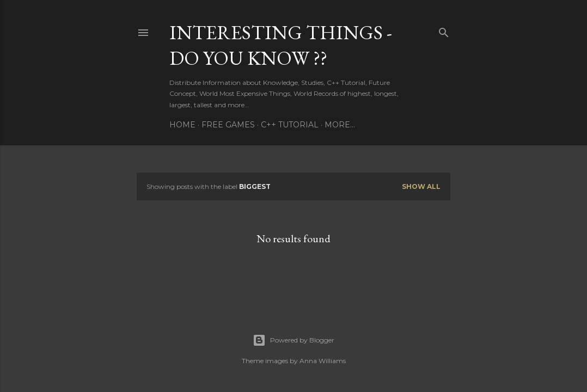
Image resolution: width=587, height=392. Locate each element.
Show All (421, 186)
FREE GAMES (228, 125)
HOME (182, 125)
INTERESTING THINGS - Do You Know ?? (281, 45)
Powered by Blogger (293, 340)
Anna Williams (323, 361)
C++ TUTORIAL (290, 125)
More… (340, 125)
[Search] (444, 30)
